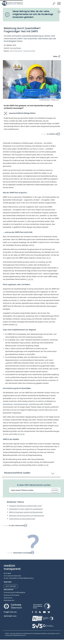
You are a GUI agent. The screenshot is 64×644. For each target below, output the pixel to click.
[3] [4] (31, 279)
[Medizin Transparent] (16, 3)
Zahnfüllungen (35, 404)
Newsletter (9, 590)
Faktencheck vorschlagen (22, 553)
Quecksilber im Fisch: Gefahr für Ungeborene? (26, 509)
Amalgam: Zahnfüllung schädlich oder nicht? (25, 506)
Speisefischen (8, 404)
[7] (50, 258)
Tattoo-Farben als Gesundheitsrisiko (22, 519)
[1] (26, 221)
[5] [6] (22, 434)
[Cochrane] (13, 606)
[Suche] (54, 4)
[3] (47, 258)
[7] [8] (46, 465)
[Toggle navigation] (59, 3)
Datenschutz (8, 598)
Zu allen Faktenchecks (17, 526)
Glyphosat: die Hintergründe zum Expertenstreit (27, 515)
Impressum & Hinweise (12, 595)
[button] (31, 474)
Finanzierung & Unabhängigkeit (15, 592)
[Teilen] (57, 57)
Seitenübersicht (9, 600)
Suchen (55, 490)
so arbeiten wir (52, 134)
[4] (48, 215)
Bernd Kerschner (17, 51)
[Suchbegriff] (35, 490)
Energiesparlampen (21, 404)
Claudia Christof (29, 51)
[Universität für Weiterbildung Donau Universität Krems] (42, 607)
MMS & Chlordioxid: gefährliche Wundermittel (26, 512)
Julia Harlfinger (16, 48)
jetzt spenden (11, 586)
